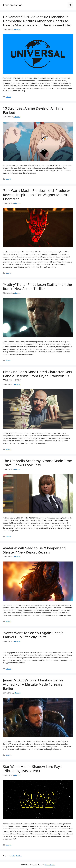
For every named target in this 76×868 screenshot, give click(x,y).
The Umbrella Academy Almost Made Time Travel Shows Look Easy (37, 463)
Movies (8, 97)
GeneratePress (50, 865)
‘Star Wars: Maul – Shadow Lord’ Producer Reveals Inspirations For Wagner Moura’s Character (37, 195)
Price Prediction (13, 5)
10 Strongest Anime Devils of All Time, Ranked (34, 110)
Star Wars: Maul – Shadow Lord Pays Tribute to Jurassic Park (32, 769)
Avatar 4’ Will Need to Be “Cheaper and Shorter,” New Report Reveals (34, 550)
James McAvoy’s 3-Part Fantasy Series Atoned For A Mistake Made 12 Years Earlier (33, 684)
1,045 (13, 856)
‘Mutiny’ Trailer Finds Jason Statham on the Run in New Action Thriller (37, 287)
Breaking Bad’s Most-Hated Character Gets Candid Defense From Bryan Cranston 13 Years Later (37, 376)
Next (19, 856)
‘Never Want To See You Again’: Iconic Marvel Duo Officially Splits (33, 635)
